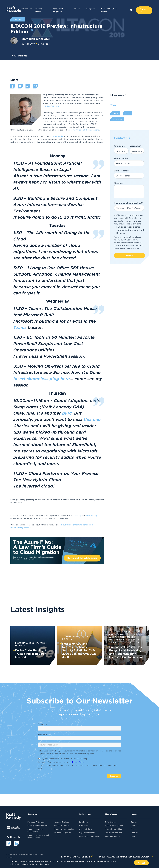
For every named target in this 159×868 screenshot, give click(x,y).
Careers (134, 829)
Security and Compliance (30, 643)
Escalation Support (61, 825)
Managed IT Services (36, 822)
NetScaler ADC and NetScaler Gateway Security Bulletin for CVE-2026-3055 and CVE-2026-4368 (80, 650)
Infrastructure (117, 95)
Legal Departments (87, 833)
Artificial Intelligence (123, 632)
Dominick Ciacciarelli (37, 39)
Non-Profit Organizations (90, 836)
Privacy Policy (131, 240)
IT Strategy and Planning (64, 829)
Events (77, 9)
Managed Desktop (61, 822)
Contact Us (144, 10)
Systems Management (114, 825)
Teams (20, 327)
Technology (132, 639)
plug (67, 413)
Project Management (62, 833)
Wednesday (92, 515)
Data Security (111, 822)
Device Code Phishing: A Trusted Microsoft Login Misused (31, 654)
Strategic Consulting (113, 829)
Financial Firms (85, 829)
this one (92, 419)
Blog (133, 836)
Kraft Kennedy (56, 136)
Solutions (25, 9)
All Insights (21, 56)
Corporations (85, 825)
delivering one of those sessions (84, 130)
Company (90, 9)
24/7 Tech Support (113, 836)
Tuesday (78, 515)
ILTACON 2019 (52, 106)
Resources (135, 833)
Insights (134, 642)
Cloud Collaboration (113, 833)
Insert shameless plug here (41, 379)
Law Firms (84, 822)
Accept (141, 863)
